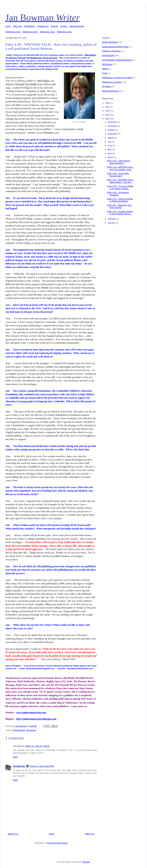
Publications (30, 26)
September (113, 134)
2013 (108, 115)
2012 (108, 119)
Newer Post (13, 834)
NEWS (105, 69)
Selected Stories (77, 26)
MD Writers (31, 730)
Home (8, 26)
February (112, 219)
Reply (15, 757)
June (110, 146)
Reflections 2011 (65, 32)
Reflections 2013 (30, 32)
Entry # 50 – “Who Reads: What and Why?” (119, 162)
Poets (105, 73)
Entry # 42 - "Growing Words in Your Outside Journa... (120, 213)
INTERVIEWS (19, 730)
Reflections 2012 (47, 32)
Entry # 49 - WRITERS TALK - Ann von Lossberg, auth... (121, 168)
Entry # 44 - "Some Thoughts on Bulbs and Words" (120, 200)
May (110, 149)
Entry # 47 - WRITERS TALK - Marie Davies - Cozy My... (121, 181)
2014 (108, 111)
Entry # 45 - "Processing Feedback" (118, 194)
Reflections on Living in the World (117, 78)
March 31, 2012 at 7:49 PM (37, 746)
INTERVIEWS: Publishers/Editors (117, 60)
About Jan (17, 26)
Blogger (86, 862)
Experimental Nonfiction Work (115, 47)
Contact (64, 26)
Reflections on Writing (112, 82)
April (110, 153)
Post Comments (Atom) (57, 843)
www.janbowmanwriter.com (31, 712)
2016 (108, 103)
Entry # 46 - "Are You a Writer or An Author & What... (120, 187)
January (112, 223)
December (113, 122)
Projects (54, 26)
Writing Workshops (111, 91)
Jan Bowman (43, 17)
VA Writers (107, 86)
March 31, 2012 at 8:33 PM (42, 766)
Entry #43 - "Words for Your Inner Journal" (119, 206)
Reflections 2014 (13, 32)
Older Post (90, 834)
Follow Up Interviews (111, 51)
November (113, 126)
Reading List (43, 26)
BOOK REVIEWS (110, 42)
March (111, 157)
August (111, 138)
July (110, 142)
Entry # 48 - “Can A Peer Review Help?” (118, 175)
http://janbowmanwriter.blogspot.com (36, 719)
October (112, 130)
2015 (108, 107)
